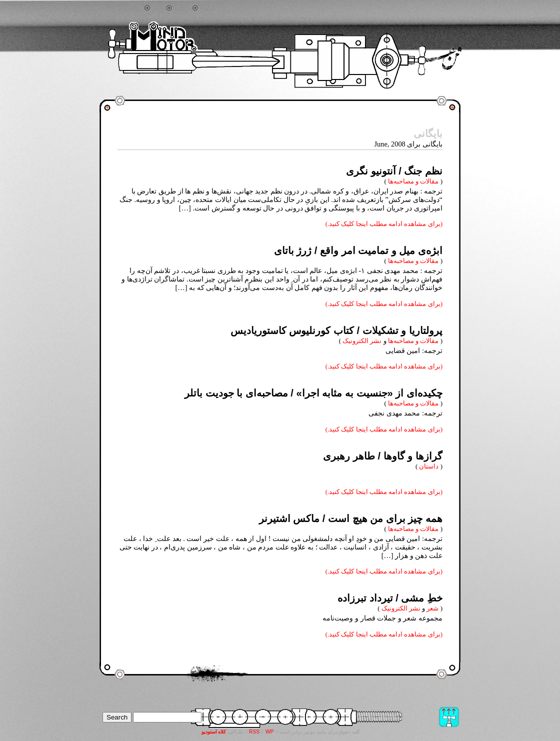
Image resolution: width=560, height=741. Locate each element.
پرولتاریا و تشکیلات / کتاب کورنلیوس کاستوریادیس (336, 330)
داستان (429, 466)
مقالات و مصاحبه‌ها (413, 181)
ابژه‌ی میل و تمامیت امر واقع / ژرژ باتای (358, 250)
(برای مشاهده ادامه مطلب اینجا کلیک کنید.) (384, 224)
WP (270, 732)
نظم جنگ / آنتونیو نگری (394, 171)
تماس (208, 8)
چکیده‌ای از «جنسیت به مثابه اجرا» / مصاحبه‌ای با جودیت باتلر (313, 393)
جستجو (132, 8)
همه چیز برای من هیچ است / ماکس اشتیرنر (351, 518)
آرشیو (182, 8)
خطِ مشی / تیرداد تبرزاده (390, 598)
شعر (432, 608)
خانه (158, 8)
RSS (254, 732)
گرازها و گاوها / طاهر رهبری (383, 456)
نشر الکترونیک (362, 341)
